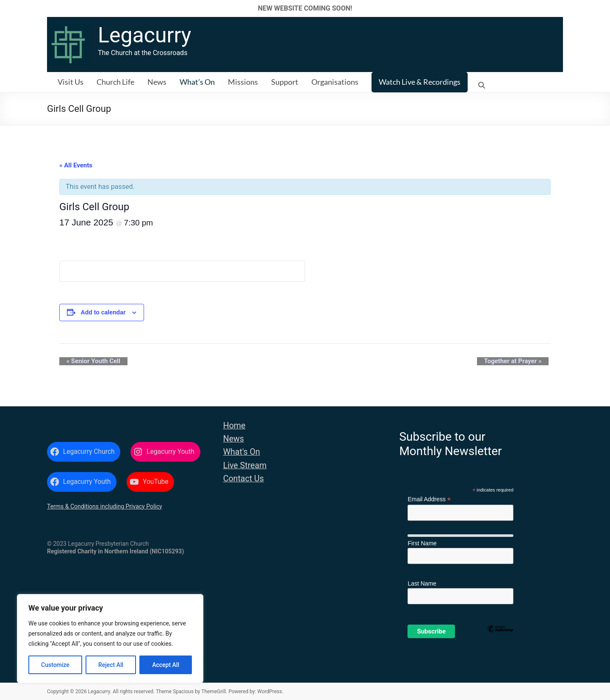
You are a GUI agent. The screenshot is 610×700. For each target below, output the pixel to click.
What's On (242, 452)
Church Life (115, 82)
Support (285, 82)
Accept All (166, 665)
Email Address (429, 499)
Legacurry (144, 35)
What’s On (197, 82)
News (157, 82)
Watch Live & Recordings (420, 82)
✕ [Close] (601, 8)
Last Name (422, 583)
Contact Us (244, 479)
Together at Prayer (520, 361)
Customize (55, 665)
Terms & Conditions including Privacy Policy (105, 506)
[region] (110, 639)
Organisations (335, 82)
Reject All (111, 665)
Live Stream (245, 465)
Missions (243, 82)
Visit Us (71, 82)
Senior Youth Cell (86, 361)
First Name (422, 543)
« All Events (76, 165)
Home (234, 426)
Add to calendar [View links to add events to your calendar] (103, 312)
